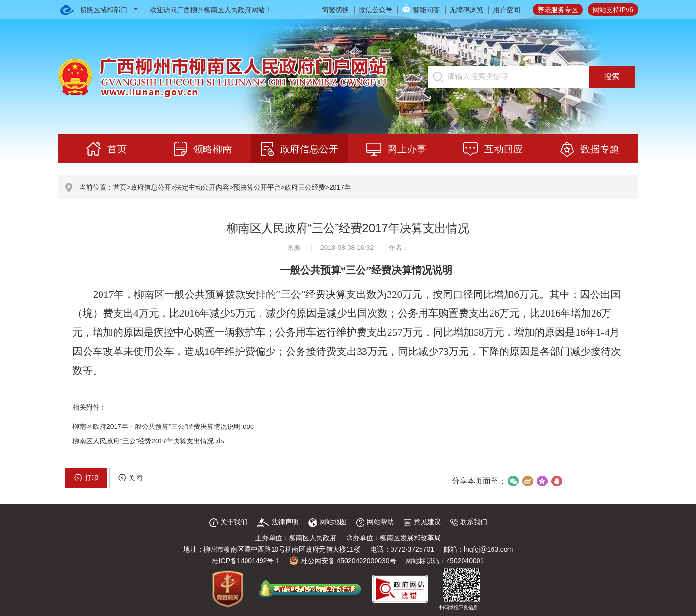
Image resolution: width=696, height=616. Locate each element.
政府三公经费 (305, 187)
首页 (120, 187)
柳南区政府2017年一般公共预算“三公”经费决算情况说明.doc (163, 426)
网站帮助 (375, 522)
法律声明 (278, 522)
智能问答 (426, 10)
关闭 (130, 478)
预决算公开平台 (257, 187)
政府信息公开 (151, 187)
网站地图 (327, 522)
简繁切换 (335, 10)
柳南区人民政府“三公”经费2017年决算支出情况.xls (148, 441)
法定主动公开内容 (202, 187)
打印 (86, 478)
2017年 (340, 187)
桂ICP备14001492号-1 (246, 561)
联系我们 (469, 522)
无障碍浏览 (466, 10)
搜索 (612, 77)
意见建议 (422, 522)
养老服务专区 (558, 10)
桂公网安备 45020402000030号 (343, 561)
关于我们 (228, 522)
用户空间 (507, 10)
